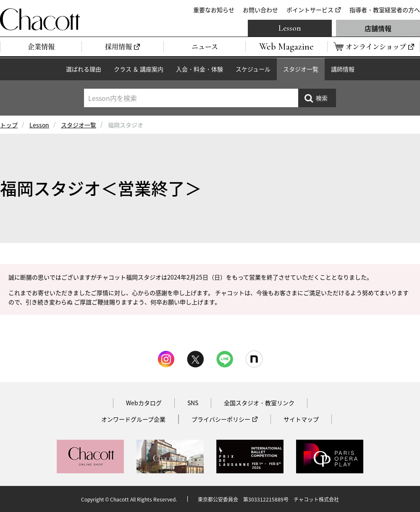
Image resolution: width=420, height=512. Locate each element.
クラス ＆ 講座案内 (139, 69)
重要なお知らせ (214, 10)
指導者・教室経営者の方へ (385, 10)
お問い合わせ (260, 10)
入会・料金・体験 (199, 69)
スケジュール (253, 69)
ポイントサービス (310, 10)
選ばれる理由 (84, 69)
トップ (9, 125)
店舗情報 (378, 28)
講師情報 (343, 69)
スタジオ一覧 (301, 69)
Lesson (290, 28)
